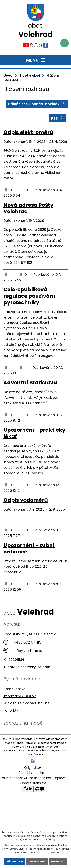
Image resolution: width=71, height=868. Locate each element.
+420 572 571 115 (22, 642)
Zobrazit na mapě (23, 723)
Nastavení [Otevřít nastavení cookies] (58, 861)
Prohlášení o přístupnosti (40, 743)
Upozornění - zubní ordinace (29, 548)
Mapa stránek (14, 743)
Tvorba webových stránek (37, 751)
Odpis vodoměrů (26, 500)
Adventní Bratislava (30, 383)
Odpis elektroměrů (28, 132)
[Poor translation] (39, 789)
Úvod (8, 75)
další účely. (49, 839)
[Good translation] (27, 789)
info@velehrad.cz (23, 651)
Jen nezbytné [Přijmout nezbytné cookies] (37, 861)
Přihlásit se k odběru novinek (37, 104)
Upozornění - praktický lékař (34, 433)
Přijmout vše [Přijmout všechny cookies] (15, 861)
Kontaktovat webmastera (51, 739)
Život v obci (30, 75)
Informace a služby (20, 696)
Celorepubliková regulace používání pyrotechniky (29, 296)
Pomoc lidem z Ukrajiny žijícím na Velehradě (39, 745)
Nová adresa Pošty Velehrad (28, 208)
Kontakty (11, 710)
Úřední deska (14, 689)
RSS (58, 118)
